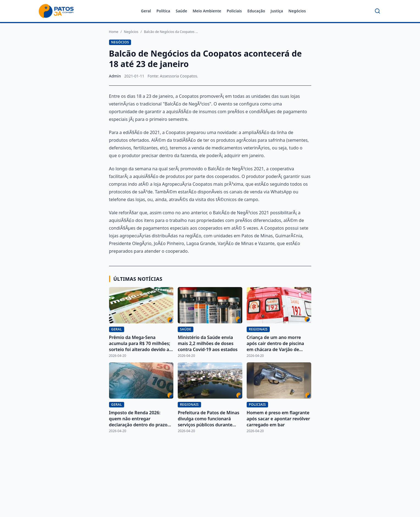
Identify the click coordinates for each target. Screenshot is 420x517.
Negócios (297, 11)
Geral (146, 11)
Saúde (181, 11)
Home (114, 32)
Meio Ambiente (207, 11)
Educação (256, 11)
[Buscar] (377, 11)
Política (163, 11)
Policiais (234, 11)
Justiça (277, 11)
